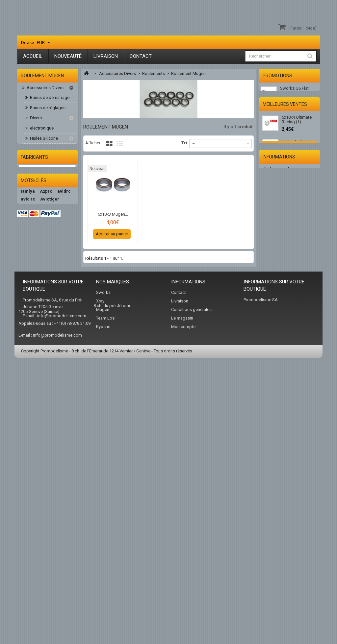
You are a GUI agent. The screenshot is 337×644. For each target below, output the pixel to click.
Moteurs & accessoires (48, 292)
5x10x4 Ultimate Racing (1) (297, 155)
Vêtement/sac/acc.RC (47, 383)
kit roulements (46, 180)
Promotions (277, 76)
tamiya (28, 448)
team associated (38, 526)
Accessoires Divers (45, 89)
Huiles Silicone (43, 140)
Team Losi (106, 597)
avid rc (28, 455)
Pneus (32, 362)
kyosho (28, 495)
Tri (184, 143)
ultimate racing (37, 471)
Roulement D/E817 (50, 200)
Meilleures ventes (285, 137)
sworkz (28, 511)
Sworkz (103, 572)
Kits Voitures (38, 282)
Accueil (33, 56)
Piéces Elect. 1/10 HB (46, 332)
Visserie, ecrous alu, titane (47, 246)
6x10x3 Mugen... (113, 214)
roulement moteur (50, 231)
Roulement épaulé (50, 190)
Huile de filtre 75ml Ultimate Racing (299, 266)
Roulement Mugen (50, 221)
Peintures (35, 322)
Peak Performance (41, 503)
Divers (35, 119)
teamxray (31, 487)
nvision (42, 519)
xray (45, 511)
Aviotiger (50, 455)
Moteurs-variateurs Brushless (42, 307)
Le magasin (182, 597)
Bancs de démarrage (49, 99)
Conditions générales (191, 589)
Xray (100, 580)
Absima (65, 471)
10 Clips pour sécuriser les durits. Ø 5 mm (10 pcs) (299, 213)
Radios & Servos (42, 373)
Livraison (106, 56)
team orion (57, 487)
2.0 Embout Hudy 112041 (298, 242)
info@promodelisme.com (62, 595)
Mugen (103, 589)
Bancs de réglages (47, 109)
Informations (279, 315)
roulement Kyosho (50, 211)
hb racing (31, 479)
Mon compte (183, 606)
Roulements (41, 160)
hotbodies (56, 479)
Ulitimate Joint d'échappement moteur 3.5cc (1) (297, 182)
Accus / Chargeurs (44, 271)
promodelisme (36, 463)
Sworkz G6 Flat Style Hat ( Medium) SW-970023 (299, 94)
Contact (141, 56)
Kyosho (103, 606)
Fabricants (34, 403)
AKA (25, 519)
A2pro (46, 448)
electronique (41, 129)
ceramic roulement (50, 170)
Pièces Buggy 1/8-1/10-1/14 (46, 347)
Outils (35, 150)
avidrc (64, 448)
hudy (60, 511)
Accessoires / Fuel (44, 261)
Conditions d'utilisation (290, 344)
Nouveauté (68, 56)
